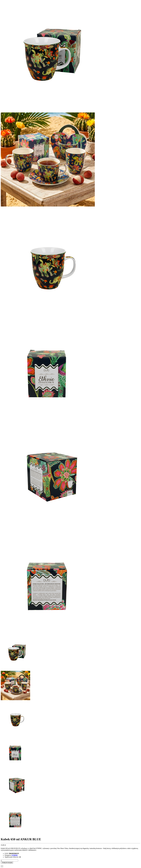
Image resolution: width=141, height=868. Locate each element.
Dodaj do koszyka (7, 863)
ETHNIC (15, 855)
